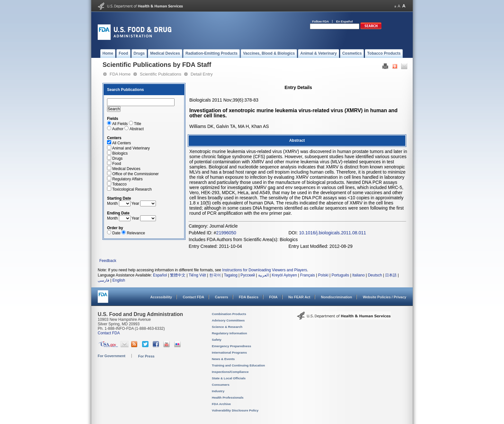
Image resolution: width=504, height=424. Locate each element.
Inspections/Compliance (230, 372)
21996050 (226, 233)
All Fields (120, 124)
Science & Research (227, 327)
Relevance (136, 233)
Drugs (117, 158)
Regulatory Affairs (127, 179)
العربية (263, 275)
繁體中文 (178, 275)
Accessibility (161, 297)
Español (160, 275)
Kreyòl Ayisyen (284, 275)
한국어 (215, 275)
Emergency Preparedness (231, 346)
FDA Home (120, 74)
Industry (218, 391)
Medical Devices (126, 169)
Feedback (108, 261)
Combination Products (229, 314)
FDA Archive (221, 404)
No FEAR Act (299, 297)
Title (138, 124)
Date (116, 233)
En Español (345, 21)
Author (118, 129)
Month (112, 203)
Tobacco (119, 184)
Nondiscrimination (337, 297)
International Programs (229, 352)
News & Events (223, 359)
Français (308, 275)
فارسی (104, 280)
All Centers (122, 143)
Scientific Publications (161, 74)
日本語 (391, 275)
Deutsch (375, 275)
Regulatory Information (230, 333)
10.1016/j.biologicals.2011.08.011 (333, 233)
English (119, 280)
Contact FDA (193, 297)
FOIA (273, 297)
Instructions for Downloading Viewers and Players (265, 270)
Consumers (221, 385)
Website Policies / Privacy (385, 297)
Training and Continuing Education (238, 365)
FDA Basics (249, 297)
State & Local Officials (229, 378)
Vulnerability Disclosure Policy (235, 410)
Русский (248, 275)
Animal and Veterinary (131, 148)
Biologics (120, 153)
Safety (217, 340)
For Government (112, 356)
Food (117, 164)
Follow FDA (320, 21)
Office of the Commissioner (135, 174)
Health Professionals (228, 397)
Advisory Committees (228, 320)
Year (135, 203)
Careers (222, 297)
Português (340, 275)
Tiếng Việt (197, 275)
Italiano (359, 275)
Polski (323, 275)
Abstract (137, 129)
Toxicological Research (132, 189)
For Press (146, 356)
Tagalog (231, 275)
